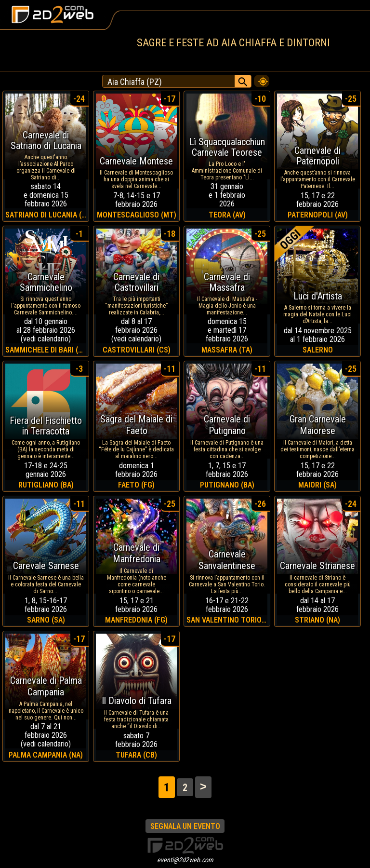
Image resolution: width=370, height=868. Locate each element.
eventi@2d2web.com (185, 860)
